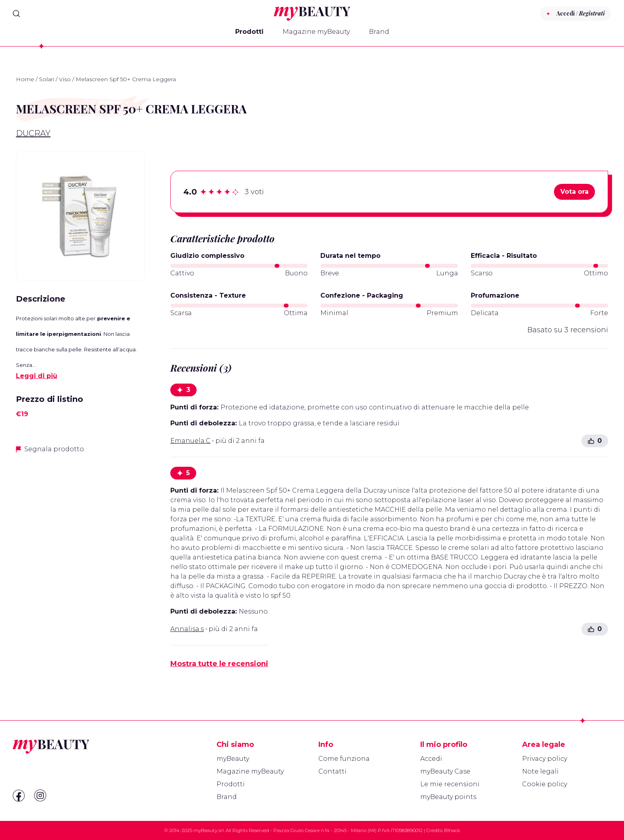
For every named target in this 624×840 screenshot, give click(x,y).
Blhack (452, 830)
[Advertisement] (80, 516)
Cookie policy (545, 784)
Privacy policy (545, 759)
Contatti (332, 771)
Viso (65, 79)
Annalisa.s (187, 629)
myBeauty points (448, 797)
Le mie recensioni (450, 784)
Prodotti (249, 32)
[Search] (16, 14)
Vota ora (574, 192)
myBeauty (233, 759)
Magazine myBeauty (316, 32)
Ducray (33, 133)
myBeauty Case (445, 771)
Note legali (540, 771)
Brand (379, 32)
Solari (47, 79)
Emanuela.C (190, 441)
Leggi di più (37, 376)
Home (25, 79)
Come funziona (344, 759)
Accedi (431, 759)
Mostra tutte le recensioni (219, 664)
